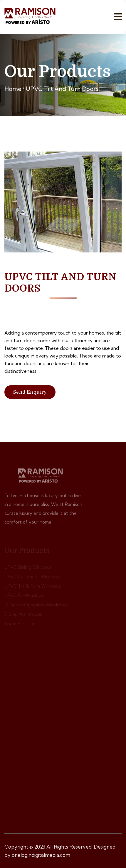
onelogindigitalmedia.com (41, 855)
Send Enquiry (30, 392)
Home (13, 89)
